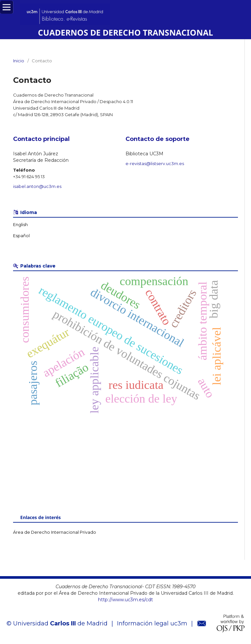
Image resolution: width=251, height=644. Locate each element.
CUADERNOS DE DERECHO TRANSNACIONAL (125, 32)
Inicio (19, 61)
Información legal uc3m (152, 623)
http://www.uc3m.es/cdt (125, 600)
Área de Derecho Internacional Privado (55, 532)
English (20, 225)
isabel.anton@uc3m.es (37, 186)
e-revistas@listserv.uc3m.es (155, 163)
